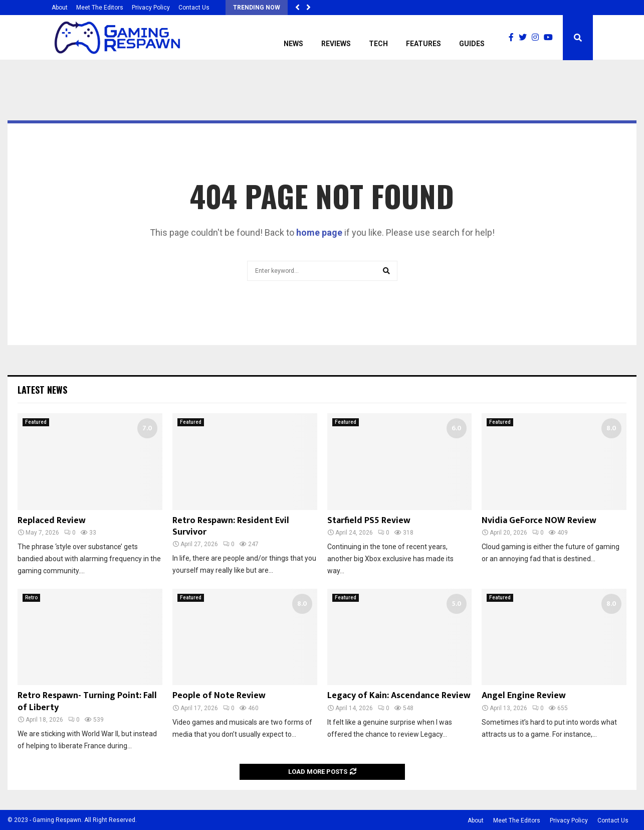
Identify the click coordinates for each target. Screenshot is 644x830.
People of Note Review (219, 696)
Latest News (42, 390)
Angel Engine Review (524, 696)
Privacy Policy (151, 8)
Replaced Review (52, 521)
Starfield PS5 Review (369, 521)
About (60, 8)
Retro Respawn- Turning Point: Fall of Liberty (87, 701)
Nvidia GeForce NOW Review (539, 521)
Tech (378, 44)
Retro (31, 598)
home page (319, 232)
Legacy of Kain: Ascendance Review (399, 696)
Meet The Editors (100, 8)
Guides (472, 44)
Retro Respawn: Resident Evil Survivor (231, 526)
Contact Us (194, 8)
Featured (36, 422)
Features (423, 44)
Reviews (336, 44)
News (293, 44)
